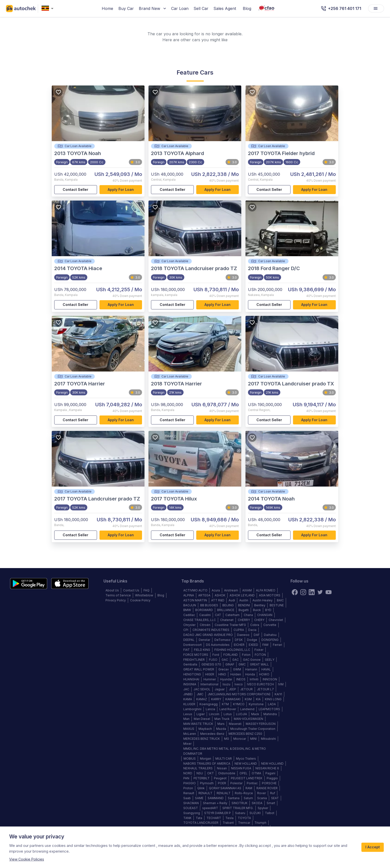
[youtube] (329, 592)
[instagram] (303, 592)
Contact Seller (76, 190)
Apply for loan (121, 190)
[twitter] (320, 592)
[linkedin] (312, 592)
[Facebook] (295, 592)
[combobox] (49, 9)
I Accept (373, 847)
